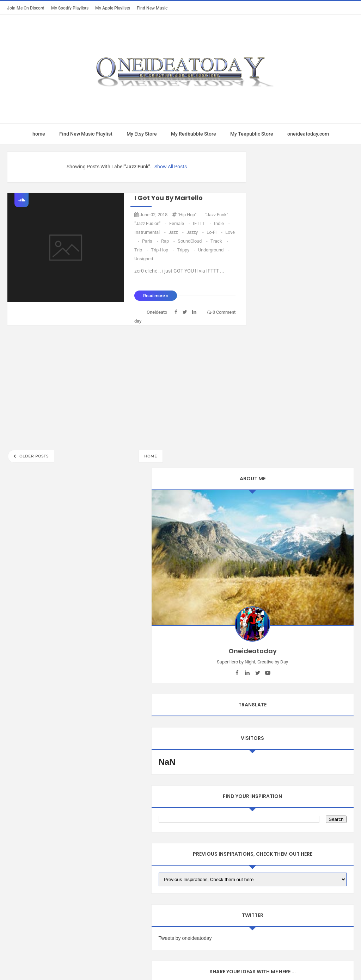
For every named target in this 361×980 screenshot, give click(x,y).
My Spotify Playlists (70, 8)
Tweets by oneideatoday (287, 561)
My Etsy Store (142, 134)
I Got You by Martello (169, 198)
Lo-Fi (215, 232)
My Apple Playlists (113, 8)
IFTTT (203, 223)
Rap (169, 241)
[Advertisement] (127, 386)
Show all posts (171, 167)
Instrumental (151, 232)
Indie (222, 223)
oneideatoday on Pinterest (293, 879)
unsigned (144, 259)
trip (142, 250)
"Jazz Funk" (220, 215)
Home (151, 456)
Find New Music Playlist (86, 134)
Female (180, 223)
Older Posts (33, 456)
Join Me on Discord (26, 8)
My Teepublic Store (252, 134)
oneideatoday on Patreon (219, 879)
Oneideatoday (171, 961)
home (39, 134)
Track (219, 241)
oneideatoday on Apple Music (141, 879)
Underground (214, 250)
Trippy (187, 250)
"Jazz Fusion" (151, 223)
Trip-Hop (163, 250)
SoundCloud (193, 241)
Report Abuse (41, 915)
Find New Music (152, 8)
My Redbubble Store (194, 134)
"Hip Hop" (191, 215)
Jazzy (196, 232)
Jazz (177, 232)
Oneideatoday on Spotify (181, 893)
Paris (151, 241)
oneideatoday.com (308, 134)
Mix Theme (239, 961)
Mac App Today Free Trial (64, 879)
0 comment (221, 312)
